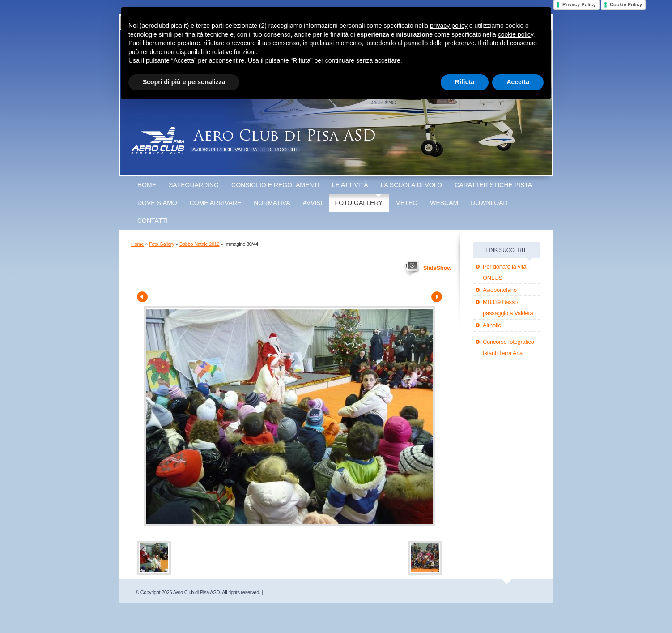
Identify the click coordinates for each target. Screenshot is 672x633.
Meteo (406, 203)
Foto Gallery (359, 203)
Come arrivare (216, 203)
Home (147, 185)
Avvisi (313, 203)
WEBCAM (444, 203)
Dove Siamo (157, 203)
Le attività (350, 185)
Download (489, 203)
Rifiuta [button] (465, 82)
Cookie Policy (626, 4)
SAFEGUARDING (194, 185)
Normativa (272, 203)
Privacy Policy (579, 4)
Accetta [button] (518, 82)
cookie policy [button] (516, 34)
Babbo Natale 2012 (200, 244)
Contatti (153, 221)
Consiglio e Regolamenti (275, 185)
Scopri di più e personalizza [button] (184, 82)
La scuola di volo (412, 185)
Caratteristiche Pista (493, 185)
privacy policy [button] (449, 26)
